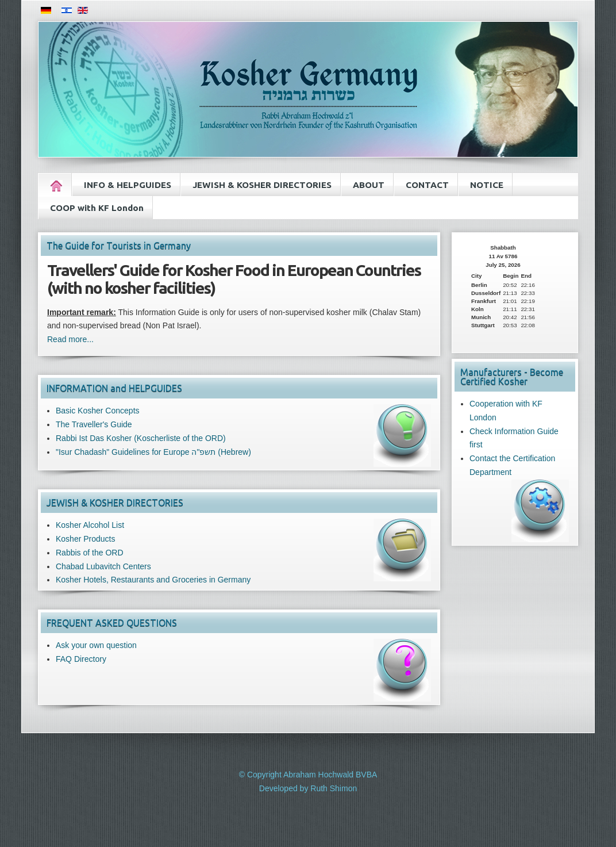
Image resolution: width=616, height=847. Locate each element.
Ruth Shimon (334, 788)
